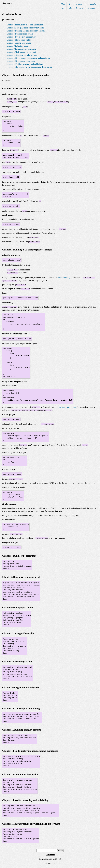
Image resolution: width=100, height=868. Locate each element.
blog (63, 4)
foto (70, 8)
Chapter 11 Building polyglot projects (22, 55)
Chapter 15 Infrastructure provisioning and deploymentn (29, 67)
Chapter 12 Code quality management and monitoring (28, 58)
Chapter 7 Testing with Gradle (19, 43)
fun (63, 8)
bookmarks (91, 4)
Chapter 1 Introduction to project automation (25, 25)
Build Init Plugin (65, 277)
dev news (79, 8)
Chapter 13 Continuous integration (21, 61)
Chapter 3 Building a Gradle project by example (26, 31)
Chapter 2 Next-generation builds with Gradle (25, 28)
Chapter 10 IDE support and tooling (21, 52)
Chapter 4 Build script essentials (20, 34)
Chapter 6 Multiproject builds (19, 40)
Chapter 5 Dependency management (21, 37)
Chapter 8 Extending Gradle (18, 46)
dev (70, 4)
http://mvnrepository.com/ (65, 407)
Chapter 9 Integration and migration (21, 49)
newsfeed (91, 8)
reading (79, 4)
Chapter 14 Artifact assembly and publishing (25, 64)
